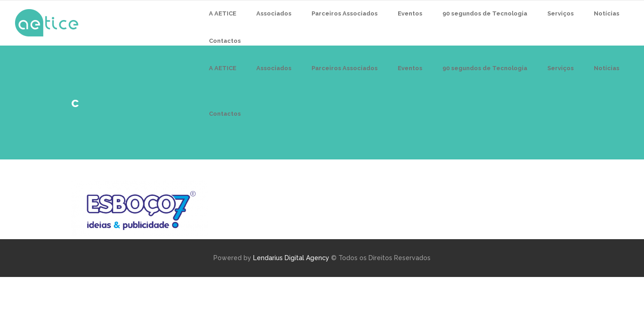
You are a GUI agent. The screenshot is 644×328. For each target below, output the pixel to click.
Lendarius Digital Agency (291, 258)
